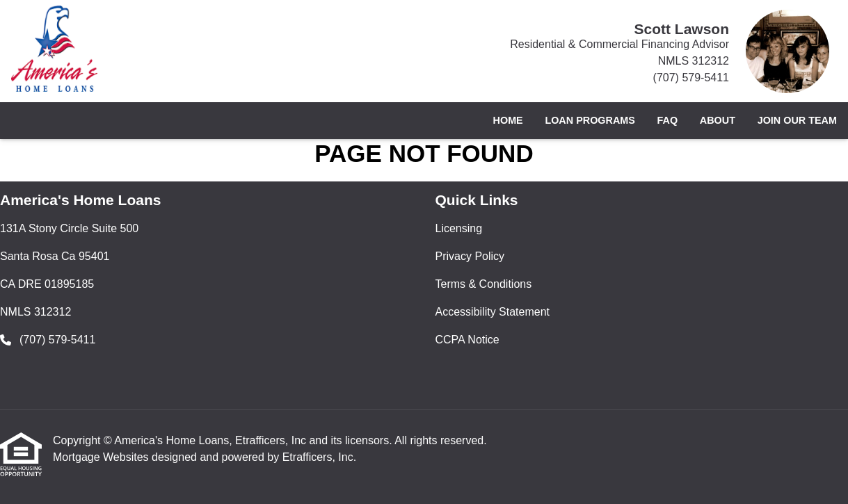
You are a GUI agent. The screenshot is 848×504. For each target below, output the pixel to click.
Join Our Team (797, 120)
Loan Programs (590, 120)
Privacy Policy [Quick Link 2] (470, 256)
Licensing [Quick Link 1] (459, 228)
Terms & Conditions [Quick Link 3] (484, 284)
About (718, 120)
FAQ (668, 120)
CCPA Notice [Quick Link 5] (467, 340)
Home (508, 120)
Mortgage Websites (102, 457)
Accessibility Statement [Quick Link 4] (493, 312)
